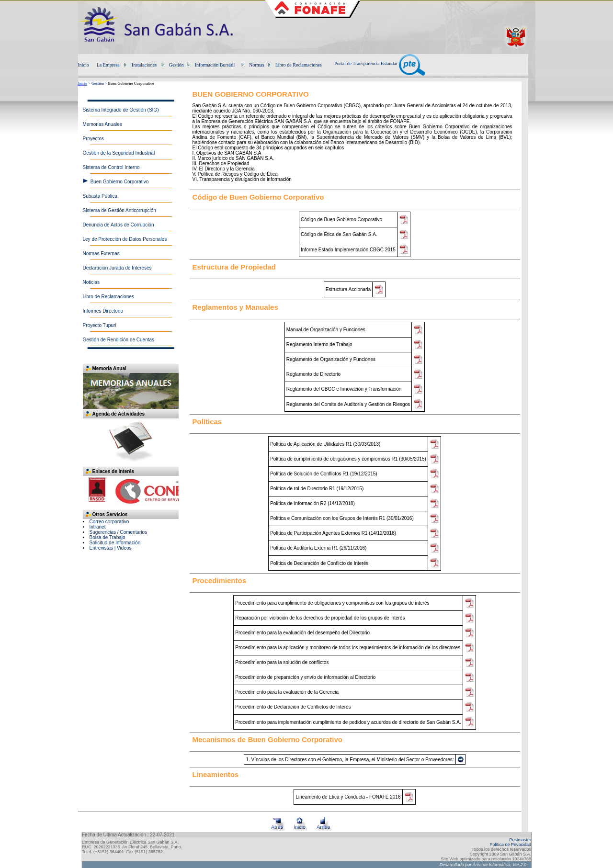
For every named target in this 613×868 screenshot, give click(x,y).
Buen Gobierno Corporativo (120, 182)
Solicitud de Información (115, 543)
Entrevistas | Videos (111, 548)
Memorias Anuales (102, 124)
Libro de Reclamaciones (299, 65)
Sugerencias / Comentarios (119, 532)
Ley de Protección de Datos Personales (125, 239)
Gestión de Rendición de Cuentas (119, 340)
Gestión (176, 65)
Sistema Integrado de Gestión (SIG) (121, 110)
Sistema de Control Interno (111, 167)
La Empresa (108, 65)
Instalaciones (144, 65)
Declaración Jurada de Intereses (117, 268)
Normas (257, 65)
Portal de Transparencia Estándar (380, 63)
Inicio (84, 65)
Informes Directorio (103, 311)
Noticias (91, 282)
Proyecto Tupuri (100, 325)
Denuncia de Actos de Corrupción (119, 225)
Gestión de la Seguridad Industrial (119, 153)
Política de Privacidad (510, 845)
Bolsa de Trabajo (108, 537)
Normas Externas (101, 254)
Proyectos (93, 139)
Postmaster (520, 840)
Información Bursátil (215, 65)
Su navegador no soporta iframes (131, 493)
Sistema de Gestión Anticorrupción (119, 210)
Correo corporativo (109, 522)
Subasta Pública (100, 196)
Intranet (98, 527)
